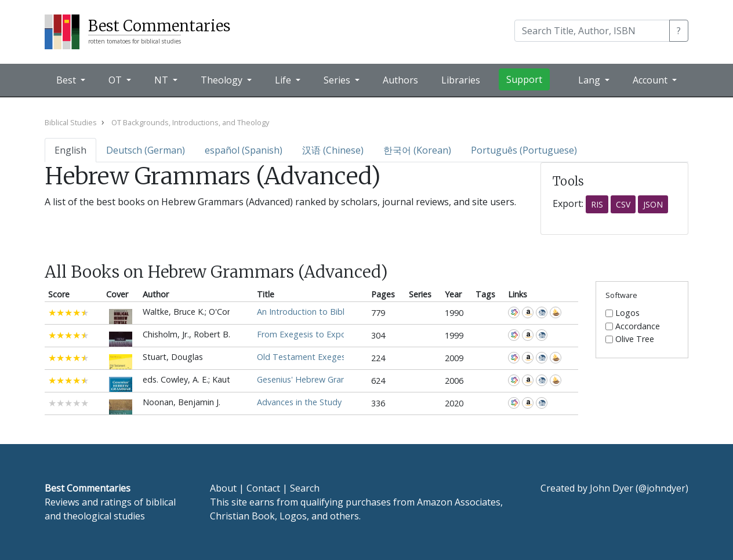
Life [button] (284, 80)
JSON (653, 204)
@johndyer (662, 488)
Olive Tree (635, 339)
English (70, 150)
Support (524, 79)
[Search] (592, 31)
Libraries (461, 80)
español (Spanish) (244, 150)
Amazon (528, 312)
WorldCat (514, 312)
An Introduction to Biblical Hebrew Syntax (337, 312)
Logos (627, 313)
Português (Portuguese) (524, 150)
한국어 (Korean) (417, 150)
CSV (623, 204)
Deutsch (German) (146, 150)
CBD (542, 312)
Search (305, 488)
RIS (597, 204)
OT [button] (116, 80)
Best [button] (67, 80)
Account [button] (651, 80)
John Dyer (612, 488)
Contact (263, 488)
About (223, 488)
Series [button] (338, 80)
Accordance (556, 312)
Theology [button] (223, 80)
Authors (400, 80)
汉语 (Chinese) (333, 150)
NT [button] (162, 80)
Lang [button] (590, 80)
